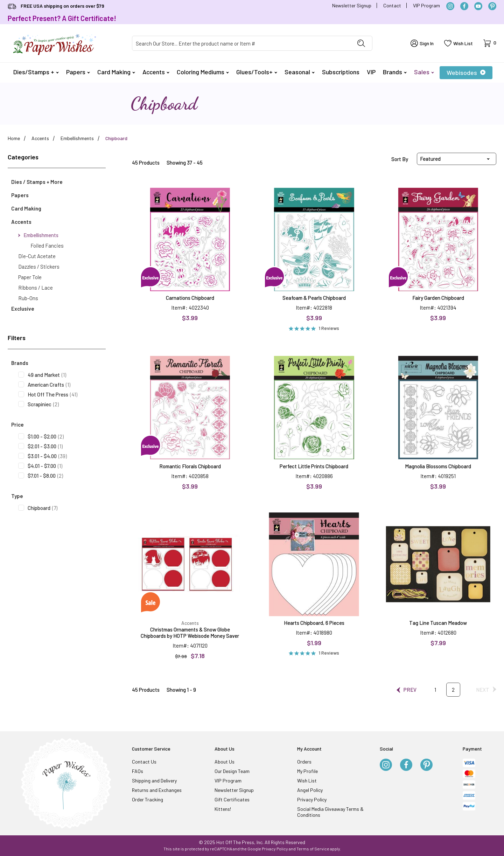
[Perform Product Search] (361, 43)
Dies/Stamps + (36, 72)
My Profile (307, 771)
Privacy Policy (312, 799)
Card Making (116, 72)
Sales (424, 72)
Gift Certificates (232, 799)
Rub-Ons (28, 298)
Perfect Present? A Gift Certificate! (62, 18)
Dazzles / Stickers (39, 267)
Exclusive (23, 309)
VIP (371, 72)
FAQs (138, 771)
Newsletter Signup (352, 5)
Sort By (400, 159)
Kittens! (223, 809)
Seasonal (300, 72)
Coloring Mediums (203, 72)
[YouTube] (478, 6)
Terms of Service (313, 849)
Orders (304, 762)
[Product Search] (241, 43)
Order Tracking (148, 799)
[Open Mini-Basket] (490, 43)
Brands (395, 72)
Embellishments (38, 235)
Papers (78, 72)
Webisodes (466, 73)
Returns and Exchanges (157, 790)
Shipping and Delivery (154, 781)
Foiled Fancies (47, 246)
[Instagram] (450, 6)
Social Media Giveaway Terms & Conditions (330, 812)
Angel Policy (310, 790)
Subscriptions (341, 72)
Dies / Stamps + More (37, 182)
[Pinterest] (492, 6)
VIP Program (426, 5)
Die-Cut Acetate (37, 256)
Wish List (307, 781)
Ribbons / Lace (36, 288)
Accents (156, 72)
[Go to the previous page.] (407, 690)
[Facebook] (464, 6)
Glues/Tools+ (257, 72)
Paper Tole (30, 277)
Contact (392, 5)
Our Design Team (232, 771)
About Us (225, 762)
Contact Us (144, 762)
